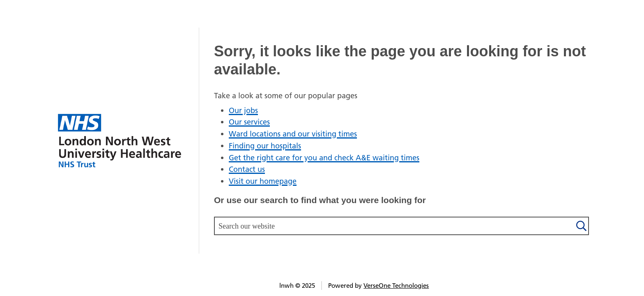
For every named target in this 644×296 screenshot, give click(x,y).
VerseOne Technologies (396, 286)
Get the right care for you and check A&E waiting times (324, 158)
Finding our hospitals (265, 146)
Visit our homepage (263, 181)
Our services (249, 122)
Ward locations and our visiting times (293, 134)
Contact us (247, 169)
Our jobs (243, 110)
